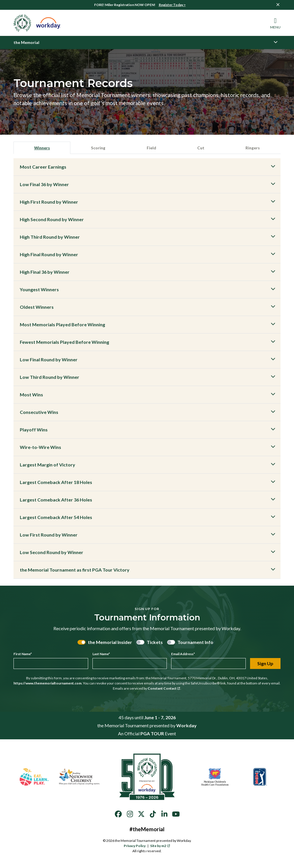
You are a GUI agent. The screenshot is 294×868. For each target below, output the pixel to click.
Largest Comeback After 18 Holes (56, 483)
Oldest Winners (37, 308)
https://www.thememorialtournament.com (48, 684)
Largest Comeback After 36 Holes (56, 500)
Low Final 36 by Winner (44, 185)
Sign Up (265, 664)
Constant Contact (164, 689)
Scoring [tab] (99, 148)
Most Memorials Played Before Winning (62, 325)
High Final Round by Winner (49, 255)
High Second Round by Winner (52, 220)
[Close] (278, 5)
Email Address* (183, 655)
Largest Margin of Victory (48, 465)
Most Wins (31, 395)
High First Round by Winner (49, 203)
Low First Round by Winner (49, 536)
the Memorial (26, 42)
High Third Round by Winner (50, 238)
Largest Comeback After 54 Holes (56, 518)
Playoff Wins (34, 430)
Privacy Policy (135, 846)
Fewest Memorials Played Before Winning (64, 343)
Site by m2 (160, 846)
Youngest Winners (39, 290)
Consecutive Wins (39, 413)
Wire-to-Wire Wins (40, 448)
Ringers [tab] (253, 148)
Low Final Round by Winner (49, 360)
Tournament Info (195, 643)
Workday (186, 726)
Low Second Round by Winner (52, 553)
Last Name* (101, 655)
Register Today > (172, 5)
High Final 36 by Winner (45, 273)
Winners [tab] (42, 148)
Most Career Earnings (43, 168)
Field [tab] (152, 148)
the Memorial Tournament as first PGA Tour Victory (75, 571)
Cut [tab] (201, 148)
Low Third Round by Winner (50, 378)
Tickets (155, 643)
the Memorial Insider (110, 643)
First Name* (23, 655)
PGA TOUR (152, 734)
